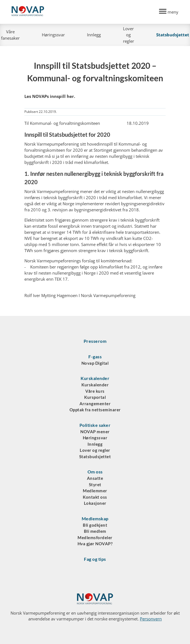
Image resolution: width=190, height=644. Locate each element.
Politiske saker (95, 425)
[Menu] (169, 12)
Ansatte (95, 478)
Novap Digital (95, 363)
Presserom (95, 341)
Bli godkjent (95, 525)
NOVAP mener (95, 432)
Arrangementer (95, 404)
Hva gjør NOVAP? (95, 544)
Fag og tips (95, 559)
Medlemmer (95, 491)
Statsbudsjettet (95, 457)
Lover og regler (129, 35)
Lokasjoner (95, 503)
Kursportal (95, 397)
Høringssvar (53, 35)
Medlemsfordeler (95, 537)
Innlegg (94, 35)
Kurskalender (95, 378)
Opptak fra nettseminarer (95, 410)
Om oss (95, 472)
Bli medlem (95, 531)
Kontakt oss (95, 497)
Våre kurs (95, 391)
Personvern (151, 619)
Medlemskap (95, 519)
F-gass (95, 357)
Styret (95, 485)
